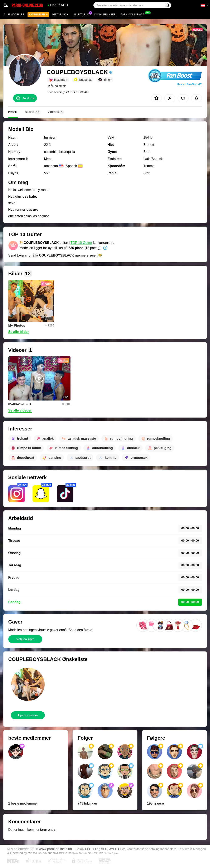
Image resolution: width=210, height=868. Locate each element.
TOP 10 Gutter (81, 243)
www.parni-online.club (55, 849)
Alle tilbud (82, 14)
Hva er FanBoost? (189, 84)
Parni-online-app (133, 14)
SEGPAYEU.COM (113, 849)
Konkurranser (105, 15)
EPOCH (91, 849)
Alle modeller (14, 15)
